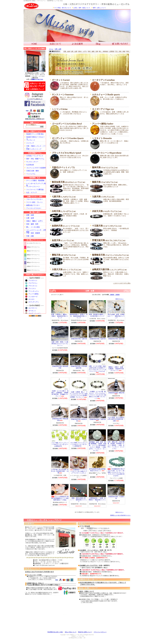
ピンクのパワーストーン (34, 243)
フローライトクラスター (35, 199)
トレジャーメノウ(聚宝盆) (35, 190)
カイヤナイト (33, 308)
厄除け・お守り (83, 51)
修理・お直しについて (99, 8)
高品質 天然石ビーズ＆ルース (36, 137)
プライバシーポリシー (100, 632)
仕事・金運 (30, 218)
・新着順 (117, 295)
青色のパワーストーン (33, 259)
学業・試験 (30, 236)
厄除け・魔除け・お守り (35, 221)
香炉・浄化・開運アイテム (35, 159)
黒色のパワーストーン (33, 270)
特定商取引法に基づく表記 (55, 632)
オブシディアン (34, 302)
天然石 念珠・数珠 (33, 171)
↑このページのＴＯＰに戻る (122, 283)
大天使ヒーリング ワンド (35, 156)
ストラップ (30, 143)
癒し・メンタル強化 (33, 227)
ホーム (51, 49)
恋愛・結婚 (30, 215)
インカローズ (33, 297)
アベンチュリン (34, 291)
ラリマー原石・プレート (35, 202)
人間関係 (112, 51)
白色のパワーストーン (33, 266)
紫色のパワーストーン (33, 262)
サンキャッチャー (32, 162)
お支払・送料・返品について (82, 8)
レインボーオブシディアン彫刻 (36, 184)
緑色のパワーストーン (33, 255)
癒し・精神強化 (104, 51)
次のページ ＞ (120, 299)
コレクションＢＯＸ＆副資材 (36, 168)
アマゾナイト (33, 286)
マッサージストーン (33, 187)
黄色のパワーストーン (33, 251)
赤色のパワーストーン (33, 247)
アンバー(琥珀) (33, 294)
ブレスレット (31, 140)
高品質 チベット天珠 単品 (35, 134)
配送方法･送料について (85, 632)
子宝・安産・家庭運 (33, 233)
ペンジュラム (31, 174)
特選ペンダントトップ (34, 149)
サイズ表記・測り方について (63, 8)
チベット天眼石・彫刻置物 (35, 181)
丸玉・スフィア (32, 193)
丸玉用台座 (30, 165)
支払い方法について (71, 632)
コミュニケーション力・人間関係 (36, 230)
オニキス (31, 299)
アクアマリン (33, 283)
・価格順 (112, 295)
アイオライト (33, 281)
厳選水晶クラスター (33, 205)
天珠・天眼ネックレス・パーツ (36, 146)
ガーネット (32, 311)
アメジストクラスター (34, 208)
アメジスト (32, 289)
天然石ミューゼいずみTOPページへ (120, 515)
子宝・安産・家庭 (120, 51)
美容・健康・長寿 (32, 224)
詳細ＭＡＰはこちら (37, 79)
